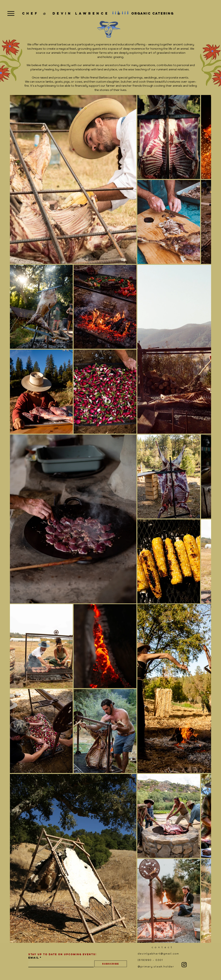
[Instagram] (184, 965)
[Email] (60, 964)
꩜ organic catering (141, 13)
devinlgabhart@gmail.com (158, 954)
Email (35, 958)
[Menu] (11, 13)
